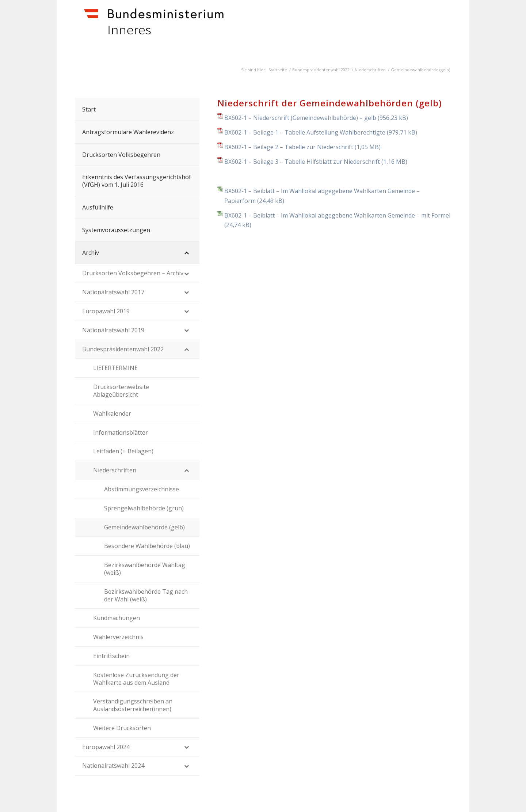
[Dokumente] (183, 30)
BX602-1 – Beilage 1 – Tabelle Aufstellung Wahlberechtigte (305, 132)
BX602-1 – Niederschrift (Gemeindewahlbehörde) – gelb (300, 118)
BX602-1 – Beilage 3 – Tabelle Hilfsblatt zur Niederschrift (302, 162)
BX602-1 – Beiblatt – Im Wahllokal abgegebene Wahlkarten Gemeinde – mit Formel (337, 215)
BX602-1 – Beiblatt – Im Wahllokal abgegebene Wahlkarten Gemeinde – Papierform (322, 196)
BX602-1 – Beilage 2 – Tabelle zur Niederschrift (289, 147)
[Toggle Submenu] (187, 253)
